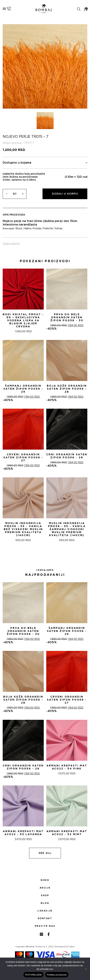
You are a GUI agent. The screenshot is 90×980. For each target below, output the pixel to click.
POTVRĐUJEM (33, 975)
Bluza (19, 229)
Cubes (72, 947)
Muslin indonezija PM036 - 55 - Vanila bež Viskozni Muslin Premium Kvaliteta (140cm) (23, 529)
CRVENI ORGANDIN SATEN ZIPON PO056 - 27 (23, 458)
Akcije (45, 888)
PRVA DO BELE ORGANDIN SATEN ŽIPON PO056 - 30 (67, 318)
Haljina (27, 229)
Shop (45, 895)
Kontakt (45, 918)
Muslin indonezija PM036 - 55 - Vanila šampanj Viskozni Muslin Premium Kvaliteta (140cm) (67, 529)
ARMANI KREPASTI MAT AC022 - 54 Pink (67, 767)
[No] (86, 969)
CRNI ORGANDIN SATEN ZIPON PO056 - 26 (67, 456)
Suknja (58, 229)
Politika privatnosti (57, 975)
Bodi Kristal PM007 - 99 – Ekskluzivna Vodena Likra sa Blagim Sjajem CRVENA (23, 321)
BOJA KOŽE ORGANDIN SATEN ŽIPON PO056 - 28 (67, 389)
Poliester (48, 229)
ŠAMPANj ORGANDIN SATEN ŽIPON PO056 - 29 (23, 389)
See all (45, 853)
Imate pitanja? (11, 244)
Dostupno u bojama (45, 163)
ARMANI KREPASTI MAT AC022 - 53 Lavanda (23, 833)
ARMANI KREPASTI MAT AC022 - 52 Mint (67, 833)
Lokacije (45, 911)
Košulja (37, 229)
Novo (45, 880)
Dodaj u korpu (65, 194)
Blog (45, 903)
